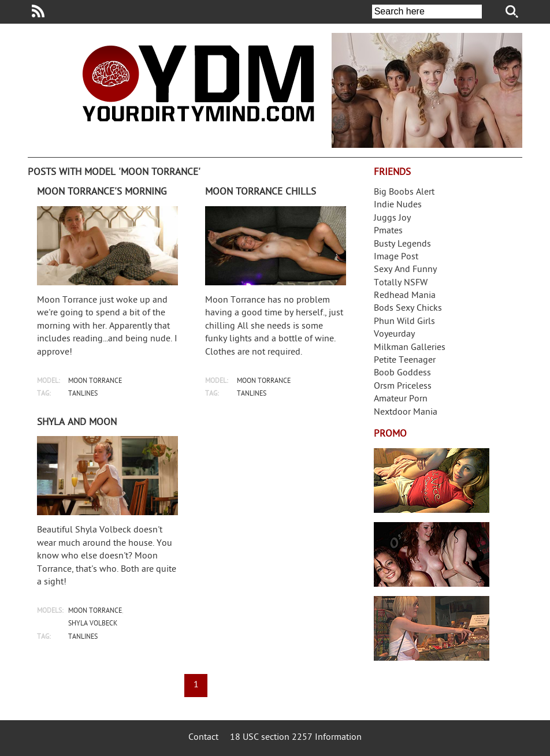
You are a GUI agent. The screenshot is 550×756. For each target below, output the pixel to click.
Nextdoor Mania (406, 413)
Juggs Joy (392, 219)
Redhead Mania (405, 296)
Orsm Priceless (403, 387)
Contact (203, 738)
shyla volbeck (93, 624)
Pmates (388, 231)
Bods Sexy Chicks (408, 309)
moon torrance (95, 381)
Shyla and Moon (77, 423)
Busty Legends (402, 245)
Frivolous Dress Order (432, 628)
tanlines (83, 394)
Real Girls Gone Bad (432, 554)
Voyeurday (394, 335)
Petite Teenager (405, 361)
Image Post (396, 257)
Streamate (432, 481)
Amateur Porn (401, 399)
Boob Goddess (402, 373)
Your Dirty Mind (198, 83)
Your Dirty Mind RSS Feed (38, 11)
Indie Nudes (398, 205)
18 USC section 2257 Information (296, 738)
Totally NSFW (401, 283)
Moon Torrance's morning (102, 192)
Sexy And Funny (405, 270)
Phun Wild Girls (404, 322)
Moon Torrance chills (261, 192)
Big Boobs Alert (404, 193)
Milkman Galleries (410, 348)
